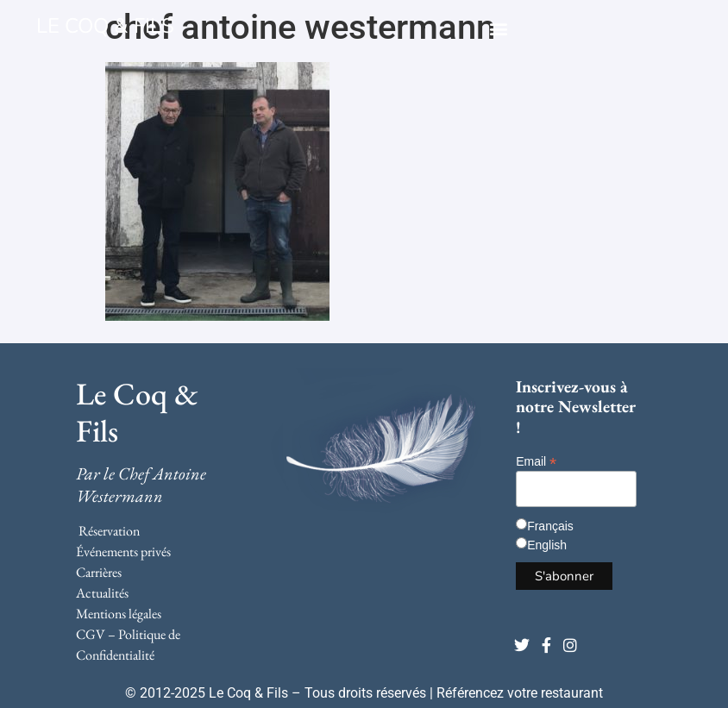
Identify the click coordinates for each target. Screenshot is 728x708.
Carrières (99, 572)
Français (550, 526)
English (547, 545)
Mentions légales (119, 614)
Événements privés (123, 551)
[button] (498, 28)
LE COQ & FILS (105, 26)
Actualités (102, 593)
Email (536, 461)
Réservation (109, 531)
